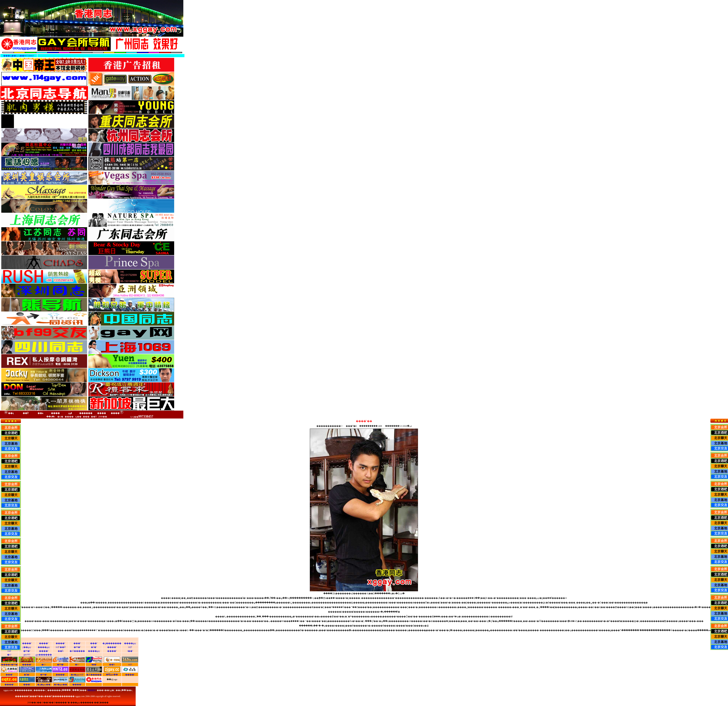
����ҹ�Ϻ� (9, 665)
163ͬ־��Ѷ (61, 647)
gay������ (44, 655)
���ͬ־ (77, 643)
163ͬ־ (130, 647)
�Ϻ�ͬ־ (77, 647)
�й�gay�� (60, 685)
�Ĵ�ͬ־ (94, 647)
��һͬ (61, 651)
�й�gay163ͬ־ (77, 675)
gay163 (27, 655)
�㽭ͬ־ (9, 655)
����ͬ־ (27, 643)
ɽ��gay (27, 647)
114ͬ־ (9, 651)
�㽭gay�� (112, 674)
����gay (130, 643)
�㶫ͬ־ (77, 665)
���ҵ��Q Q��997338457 (19, 56)
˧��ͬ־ (130, 651)
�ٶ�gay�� (44, 685)
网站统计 (92, 690)
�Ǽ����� (77, 651)
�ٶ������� (112, 643)
